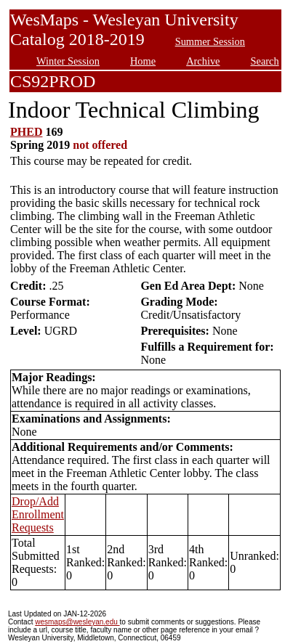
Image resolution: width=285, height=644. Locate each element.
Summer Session (210, 41)
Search (265, 61)
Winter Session (68, 61)
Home (143, 61)
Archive (203, 61)
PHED (26, 132)
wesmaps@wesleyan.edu (77, 622)
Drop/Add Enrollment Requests (38, 514)
